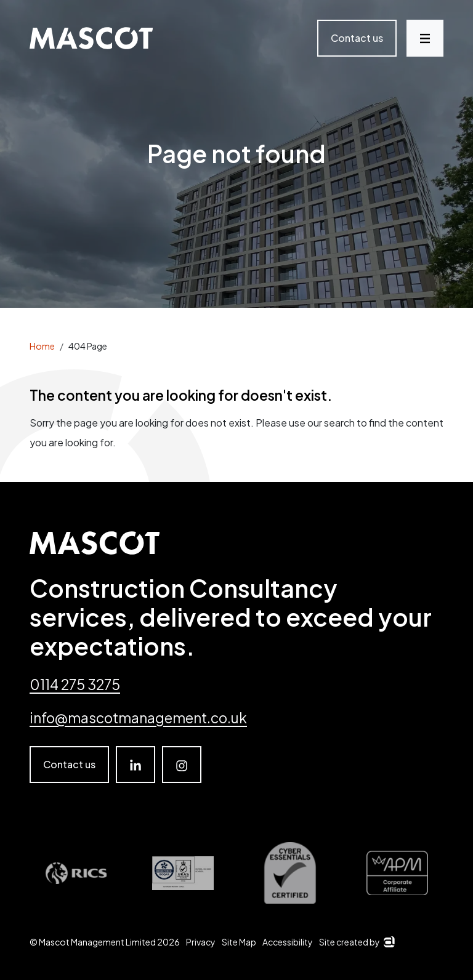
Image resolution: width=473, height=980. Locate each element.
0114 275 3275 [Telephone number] (75, 684)
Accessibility (288, 942)
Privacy (201, 942)
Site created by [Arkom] (357, 942)
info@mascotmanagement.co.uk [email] (138, 717)
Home (42, 346)
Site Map (239, 942)
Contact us (357, 38)
